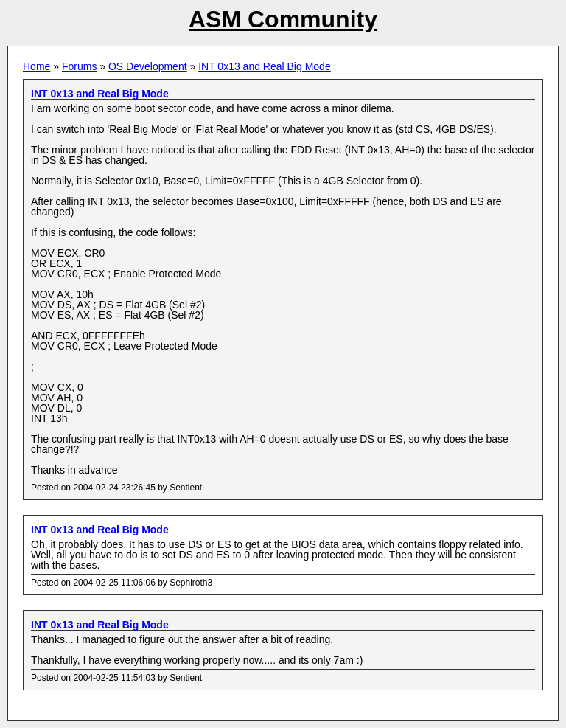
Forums (79, 66)
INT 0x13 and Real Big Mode (265, 66)
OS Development (148, 66)
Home (36, 66)
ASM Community (283, 19)
